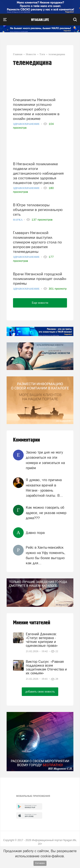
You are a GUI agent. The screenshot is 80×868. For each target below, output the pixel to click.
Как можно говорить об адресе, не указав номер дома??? (46, 513)
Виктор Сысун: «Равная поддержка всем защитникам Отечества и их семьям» (46, 667)
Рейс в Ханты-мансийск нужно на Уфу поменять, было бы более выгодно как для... (46, 555)
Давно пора (35, 533)
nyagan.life (40, 20)
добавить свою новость (40, 692)
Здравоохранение (27, 124)
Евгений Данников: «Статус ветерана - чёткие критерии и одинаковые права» (42, 640)
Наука (18, 220)
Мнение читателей (32, 623)
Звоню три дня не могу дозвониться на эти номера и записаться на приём (45, 460)
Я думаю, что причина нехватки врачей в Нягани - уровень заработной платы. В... (44, 488)
